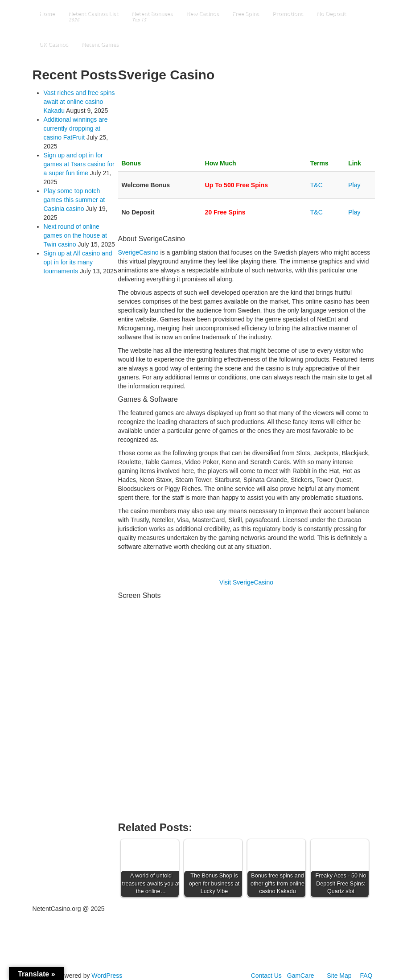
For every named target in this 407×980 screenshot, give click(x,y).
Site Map (339, 976)
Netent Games (100, 44)
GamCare (301, 976)
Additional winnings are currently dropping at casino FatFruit (76, 128)
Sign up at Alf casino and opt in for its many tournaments (78, 262)
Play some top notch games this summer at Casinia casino (74, 200)
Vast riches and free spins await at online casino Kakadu (79, 102)
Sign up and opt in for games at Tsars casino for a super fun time (79, 164)
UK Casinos (54, 44)
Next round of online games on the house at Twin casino (75, 235)
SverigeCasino (138, 252)
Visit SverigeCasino (246, 582)
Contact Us (266, 976)
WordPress (107, 976)
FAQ (366, 976)
